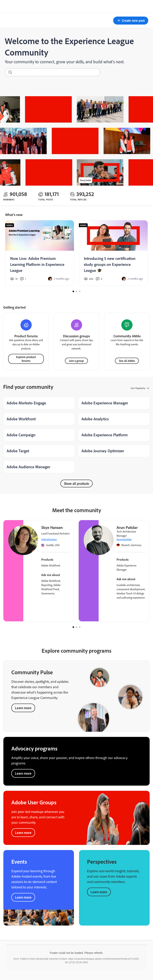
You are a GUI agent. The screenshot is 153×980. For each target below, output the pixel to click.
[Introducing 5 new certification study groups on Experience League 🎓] (113, 253)
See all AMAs (127, 361)
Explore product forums (26, 359)
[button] (131, 21)
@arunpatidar (124, 539)
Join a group (76, 361)
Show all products (76, 484)
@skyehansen (49, 539)
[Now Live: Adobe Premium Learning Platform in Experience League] (40, 253)
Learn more (23, 708)
